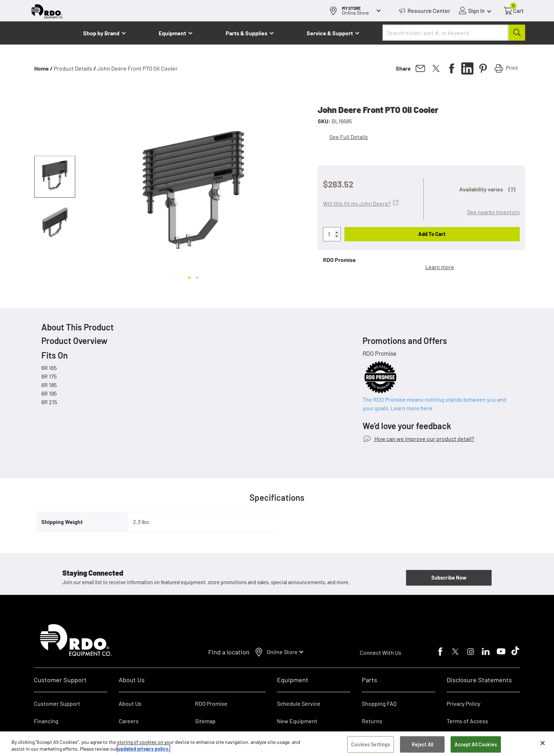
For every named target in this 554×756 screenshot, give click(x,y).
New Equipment (297, 721)
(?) (512, 189)
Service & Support (330, 33)
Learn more (440, 267)
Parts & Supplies (247, 33)
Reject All (422, 745)
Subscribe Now (449, 577)
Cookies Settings (371, 745)
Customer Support (57, 703)
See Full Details (349, 137)
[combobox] (454, 33)
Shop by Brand (101, 33)
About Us (130, 703)
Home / (43, 68)
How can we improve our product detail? (424, 439)
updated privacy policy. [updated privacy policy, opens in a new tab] (143, 749)
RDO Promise (211, 703)
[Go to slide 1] (189, 278)
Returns (372, 721)
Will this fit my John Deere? (357, 203)
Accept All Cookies (476, 745)
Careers (129, 721)
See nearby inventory (493, 212)
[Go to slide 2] (197, 278)
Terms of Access (467, 721)
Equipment (172, 33)
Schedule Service (299, 703)
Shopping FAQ (379, 703)
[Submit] (517, 33)
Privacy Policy (463, 703)
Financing (46, 721)
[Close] (543, 744)
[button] (55, 177)
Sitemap (205, 721)
